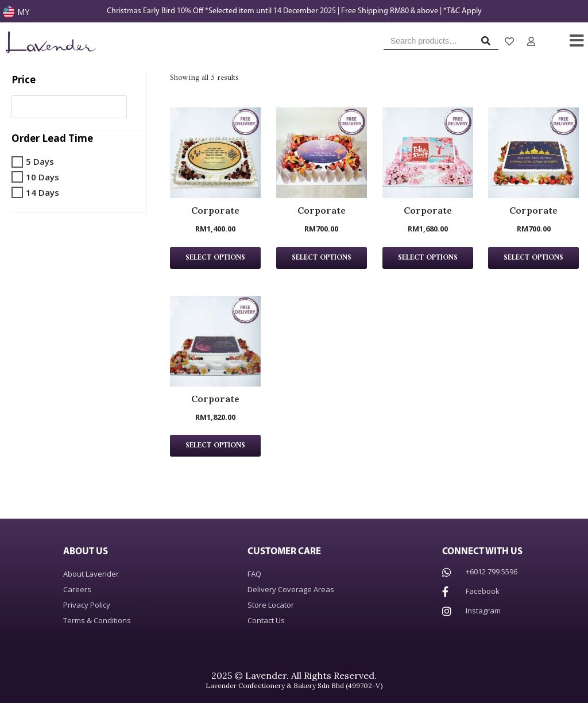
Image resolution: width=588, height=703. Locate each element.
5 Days (40, 161)
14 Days (42, 192)
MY (23, 12)
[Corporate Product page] (215, 153)
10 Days (42, 177)
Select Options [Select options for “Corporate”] (215, 258)
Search (489, 43)
